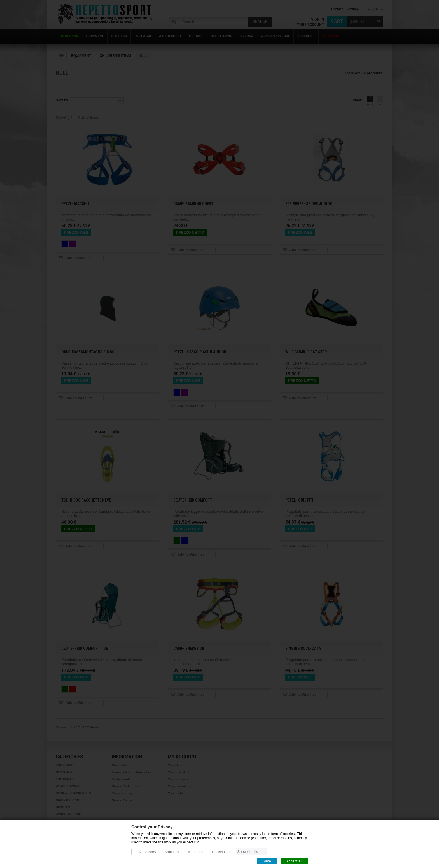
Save (267, 861)
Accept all (294, 861)
